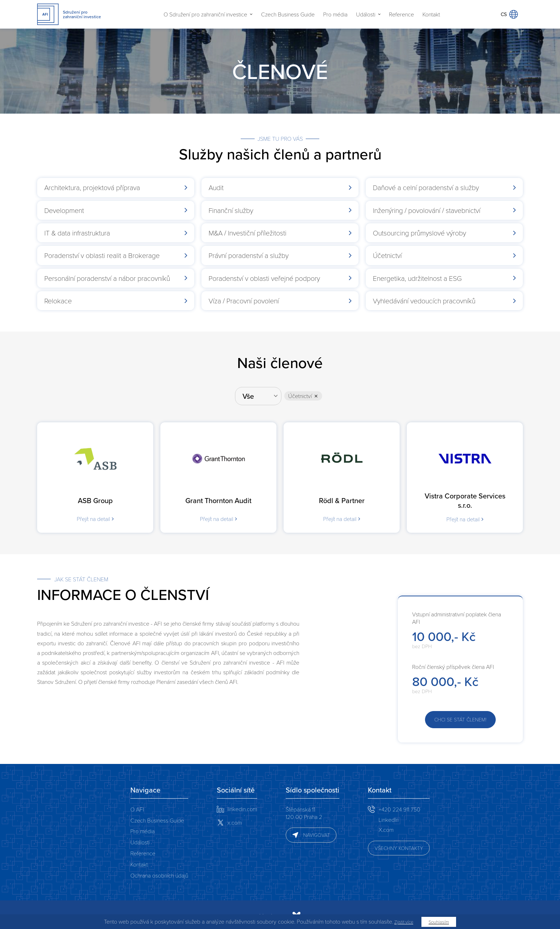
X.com (386, 827)
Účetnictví (301, 395)
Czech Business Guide (288, 14)
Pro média (335, 14)
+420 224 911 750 (399, 807)
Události (366, 14)
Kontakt (431, 14)
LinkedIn (389, 817)
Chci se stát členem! (460, 717)
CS (509, 14)
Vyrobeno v (207, 913)
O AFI (137, 807)
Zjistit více (404, 922)
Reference (401, 14)
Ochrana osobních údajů (159, 873)
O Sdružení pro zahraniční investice (205, 14)
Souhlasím (439, 922)
